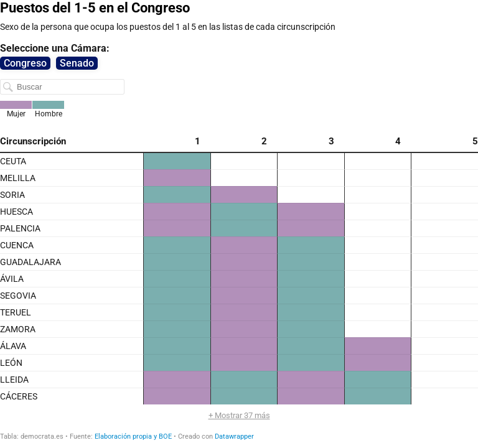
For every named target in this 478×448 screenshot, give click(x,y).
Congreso (25, 63)
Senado (77, 63)
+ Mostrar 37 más (239, 415)
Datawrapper (234, 436)
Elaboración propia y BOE (133, 436)
